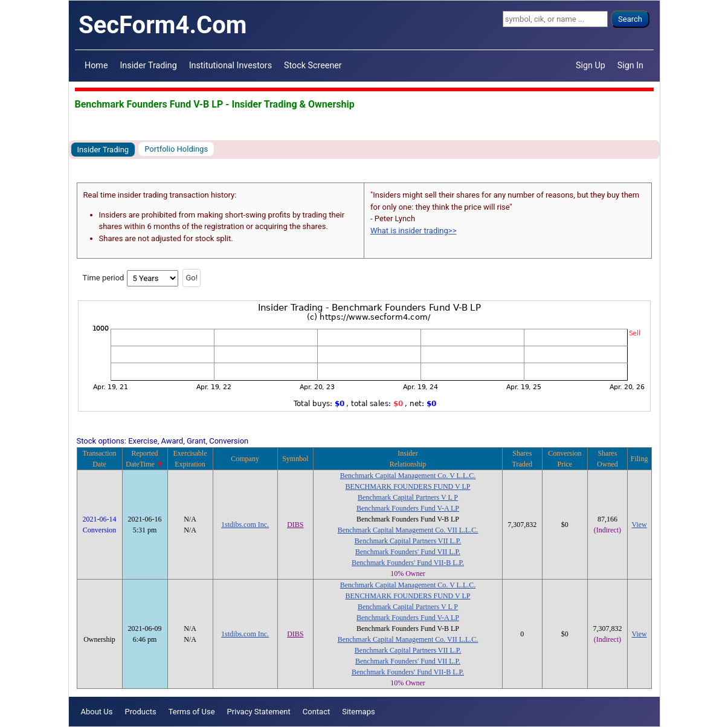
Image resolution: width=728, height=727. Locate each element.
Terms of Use (192, 712)
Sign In (630, 65)
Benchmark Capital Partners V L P (408, 497)
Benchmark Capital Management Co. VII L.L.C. (408, 530)
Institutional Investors (230, 65)
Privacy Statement (259, 712)
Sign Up (591, 65)
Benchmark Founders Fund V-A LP (408, 508)
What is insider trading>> (413, 231)
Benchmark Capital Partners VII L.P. (408, 541)
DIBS (295, 525)
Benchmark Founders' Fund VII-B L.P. (408, 563)
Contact (316, 712)
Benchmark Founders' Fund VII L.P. (408, 552)
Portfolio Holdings (176, 149)
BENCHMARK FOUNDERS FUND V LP (408, 486)
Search (630, 19)
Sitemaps (359, 712)
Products (140, 712)
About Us (97, 712)
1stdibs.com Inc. (245, 525)
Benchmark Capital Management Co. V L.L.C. (408, 476)
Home (96, 65)
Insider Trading (148, 65)
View (639, 525)
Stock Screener (313, 65)
